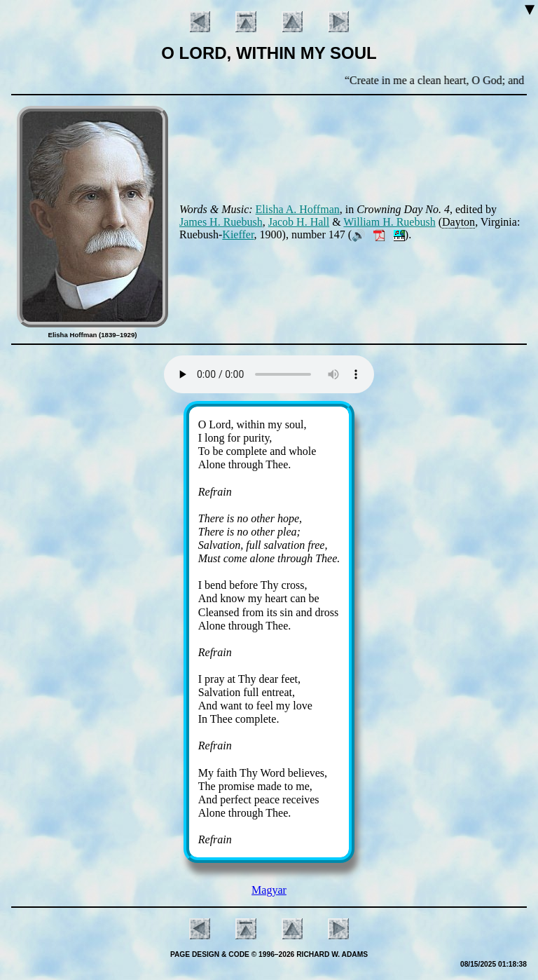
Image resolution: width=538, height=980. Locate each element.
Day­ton (458, 222)
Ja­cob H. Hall (299, 222)
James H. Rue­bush (221, 222)
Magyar (269, 890)
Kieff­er (238, 234)
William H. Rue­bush (389, 222)
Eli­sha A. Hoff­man (298, 209)
